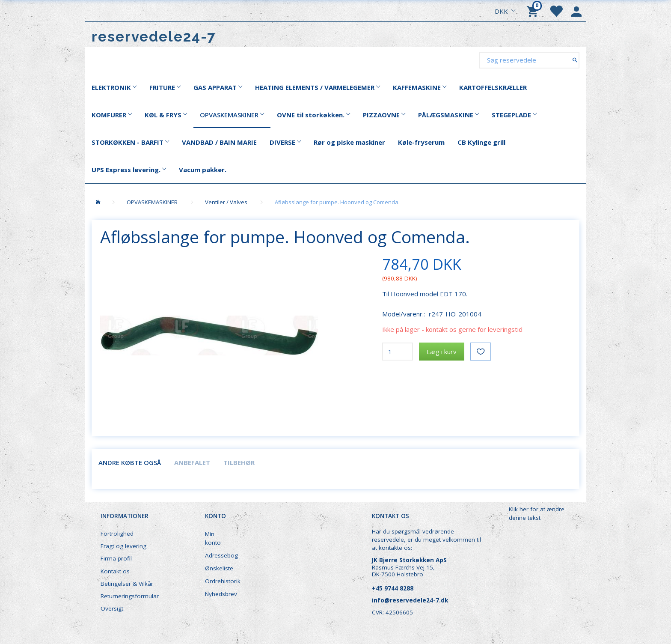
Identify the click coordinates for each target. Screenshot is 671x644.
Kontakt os (115, 571)
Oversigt (112, 608)
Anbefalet (192, 462)
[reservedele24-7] (154, 37)
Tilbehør (239, 462)
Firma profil (116, 558)
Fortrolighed (117, 534)
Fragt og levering (123, 546)
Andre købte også (130, 462)
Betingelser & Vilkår (127, 584)
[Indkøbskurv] (534, 11)
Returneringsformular (130, 596)
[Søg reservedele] (575, 60)
